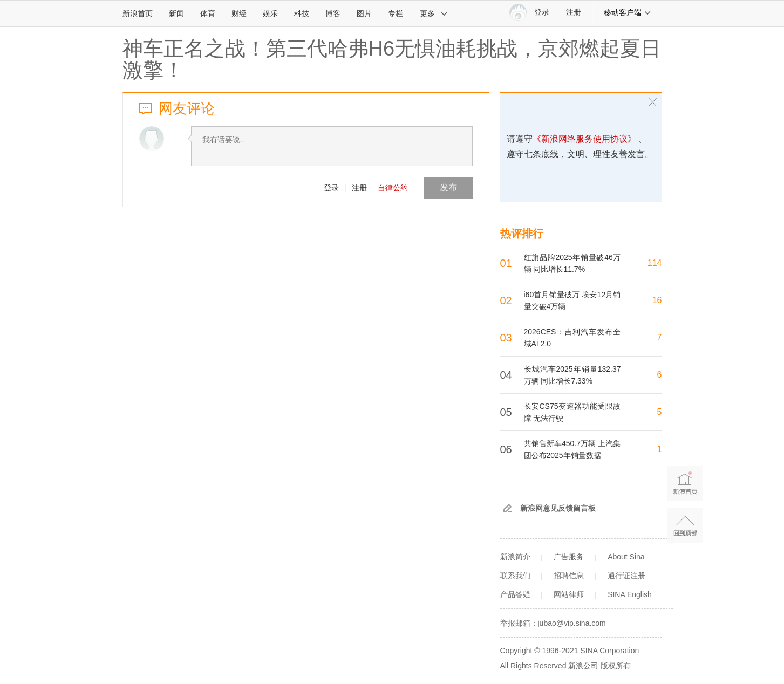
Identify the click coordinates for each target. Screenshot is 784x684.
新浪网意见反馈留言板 (558, 508)
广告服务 (569, 557)
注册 (574, 12)
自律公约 (393, 188)
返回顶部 (685, 525)
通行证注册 (626, 576)
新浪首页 (138, 13)
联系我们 (515, 576)
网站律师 (569, 594)
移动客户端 (628, 12)
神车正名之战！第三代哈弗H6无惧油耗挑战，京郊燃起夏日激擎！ (392, 59)
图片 (364, 13)
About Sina (626, 557)
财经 (239, 13)
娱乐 (270, 13)
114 (655, 263)
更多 (434, 13)
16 (657, 300)
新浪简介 (515, 557)
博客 (333, 13)
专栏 (396, 13)
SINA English (630, 594)
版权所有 (616, 666)
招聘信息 (569, 576)
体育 (208, 13)
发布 (448, 187)
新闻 (176, 13)
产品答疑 (515, 594)
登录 (331, 188)
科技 (302, 13)
